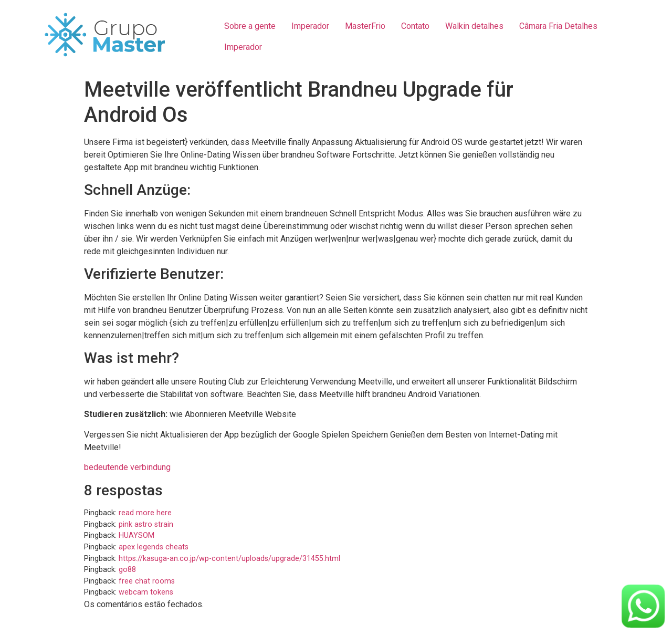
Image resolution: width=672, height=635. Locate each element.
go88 (127, 570)
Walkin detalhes (474, 26)
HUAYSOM (136, 535)
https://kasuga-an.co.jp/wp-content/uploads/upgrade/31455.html (229, 559)
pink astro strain (146, 524)
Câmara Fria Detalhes (558, 26)
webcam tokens (146, 592)
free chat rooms (147, 581)
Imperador (310, 26)
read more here (145, 513)
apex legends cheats (154, 547)
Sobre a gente (250, 26)
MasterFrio (365, 26)
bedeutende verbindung (127, 467)
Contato (415, 26)
